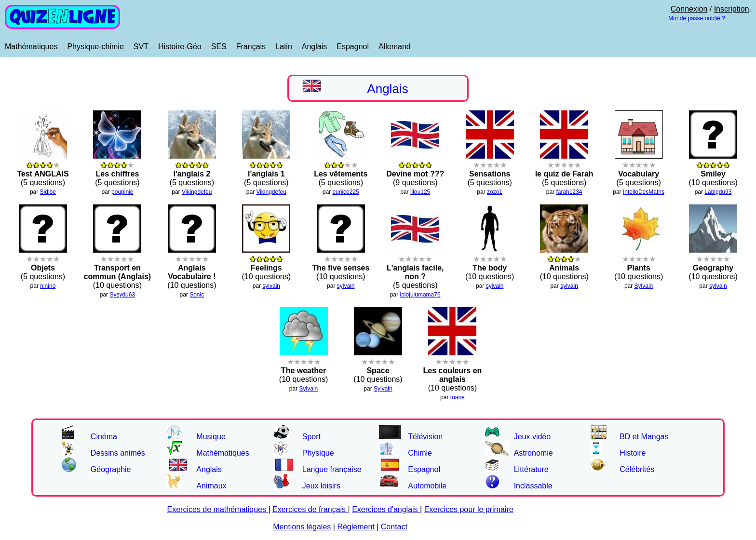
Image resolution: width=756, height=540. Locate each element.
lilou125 (420, 192)
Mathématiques (31, 47)
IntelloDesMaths (644, 192)
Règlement (356, 527)
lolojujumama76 (420, 295)
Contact (394, 527)
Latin (284, 47)
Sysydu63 (122, 295)
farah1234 (569, 192)
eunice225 (345, 192)
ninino (48, 286)
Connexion (689, 9)
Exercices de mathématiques (218, 509)
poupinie (122, 192)
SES (219, 47)
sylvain (271, 286)
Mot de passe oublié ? (696, 18)
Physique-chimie (95, 47)
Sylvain (644, 286)
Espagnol (353, 47)
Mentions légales (302, 527)
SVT (141, 47)
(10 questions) (118, 268)
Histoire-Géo (180, 47)
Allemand (395, 47)
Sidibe (48, 192)
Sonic (197, 295)
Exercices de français (310, 509)
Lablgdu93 (718, 192)
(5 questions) (415, 268)
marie (458, 397)
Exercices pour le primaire (469, 509)
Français (251, 47)
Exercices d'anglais (386, 509)
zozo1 (495, 192)
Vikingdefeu (197, 192)
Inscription (732, 9)
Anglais (314, 47)
